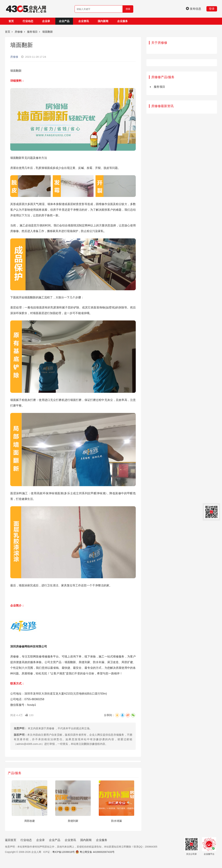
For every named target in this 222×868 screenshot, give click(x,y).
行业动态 (28, 21)
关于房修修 (159, 43)
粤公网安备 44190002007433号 (97, 852)
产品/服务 (15, 773)
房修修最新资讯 (162, 106)
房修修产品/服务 (163, 77)
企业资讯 (84, 21)
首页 (11, 21)
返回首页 (11, 840)
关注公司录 (191, 846)
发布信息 (194, 9)
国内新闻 (103, 21)
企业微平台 (209, 846)
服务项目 (32, 32)
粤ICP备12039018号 (64, 852)
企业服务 (122, 21)
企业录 (46, 21)
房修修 (19, 32)
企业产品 (64, 21)
